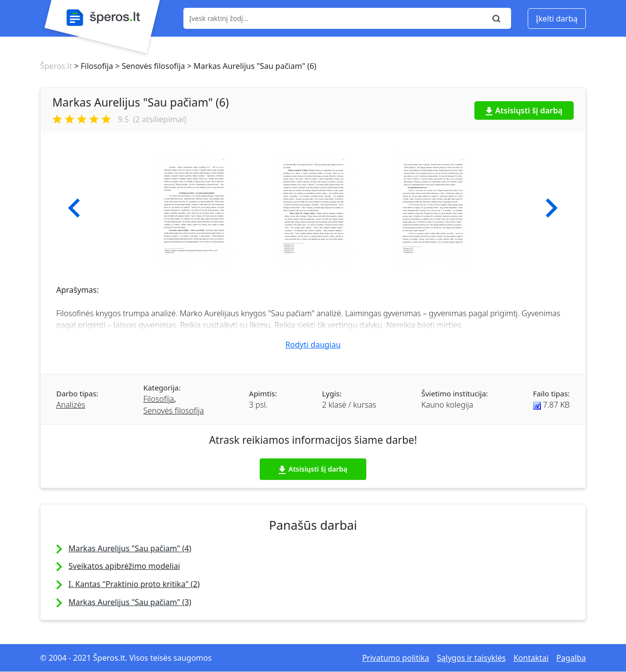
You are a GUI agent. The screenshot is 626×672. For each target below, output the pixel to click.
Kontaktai (531, 658)
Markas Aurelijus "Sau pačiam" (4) (130, 548)
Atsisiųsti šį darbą (524, 110)
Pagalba (571, 658)
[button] (74, 208)
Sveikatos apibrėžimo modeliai (124, 566)
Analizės (71, 405)
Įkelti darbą (557, 19)
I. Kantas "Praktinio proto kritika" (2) (134, 584)
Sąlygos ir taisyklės (471, 658)
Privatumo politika (395, 658)
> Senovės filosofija (149, 66)
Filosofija (159, 399)
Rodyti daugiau (313, 345)
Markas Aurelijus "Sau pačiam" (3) (130, 602)
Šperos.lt (56, 66)
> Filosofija (92, 66)
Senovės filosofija (174, 411)
